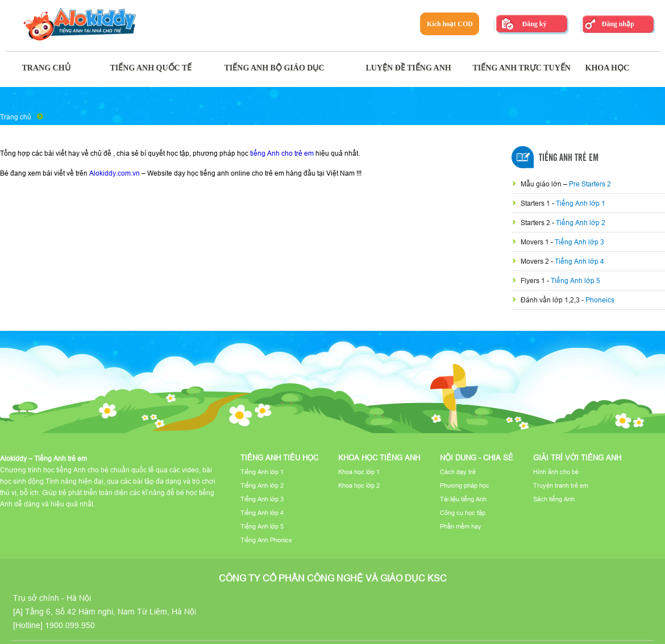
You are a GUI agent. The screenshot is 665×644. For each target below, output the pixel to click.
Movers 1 (536, 242)
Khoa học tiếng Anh (379, 458)
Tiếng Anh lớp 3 (579, 242)
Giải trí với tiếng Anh (577, 458)
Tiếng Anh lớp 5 (575, 281)
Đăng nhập (618, 24)
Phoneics (600, 300)
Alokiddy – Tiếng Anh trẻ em (43, 458)
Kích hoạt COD (450, 24)
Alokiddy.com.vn (115, 173)
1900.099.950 (70, 625)
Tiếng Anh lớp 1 (581, 203)
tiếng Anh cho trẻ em (282, 153)
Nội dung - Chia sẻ (477, 458)
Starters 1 (536, 203)
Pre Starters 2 (590, 184)
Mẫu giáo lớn (542, 184)
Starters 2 (536, 223)
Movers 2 (536, 261)
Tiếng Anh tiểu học (279, 458)
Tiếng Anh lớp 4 (579, 261)
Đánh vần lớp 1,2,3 (551, 300)
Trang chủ (16, 117)
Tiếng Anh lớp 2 (581, 223)
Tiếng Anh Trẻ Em (569, 158)
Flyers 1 (534, 281)
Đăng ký (534, 24)
